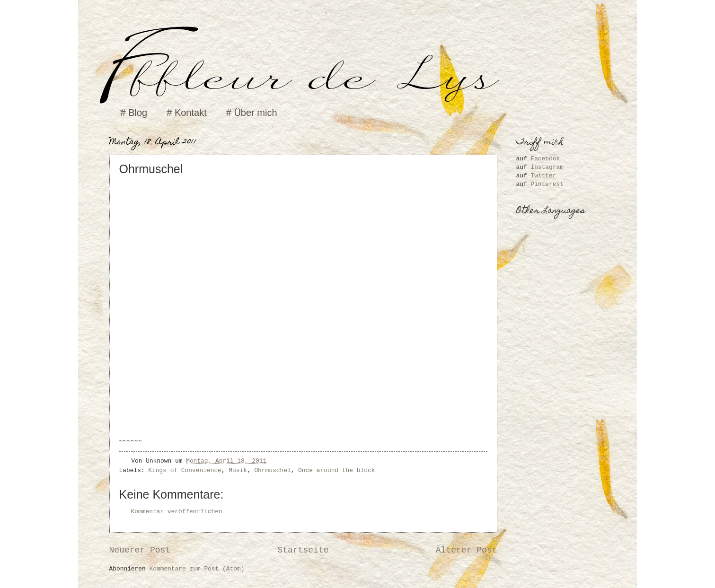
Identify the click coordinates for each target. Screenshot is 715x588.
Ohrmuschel (272, 470)
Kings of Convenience (185, 470)
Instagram (547, 167)
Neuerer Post (140, 550)
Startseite (303, 550)
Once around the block (336, 470)
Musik (238, 470)
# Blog (134, 113)
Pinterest (547, 184)
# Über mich (252, 113)
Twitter (543, 176)
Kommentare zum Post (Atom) (197, 569)
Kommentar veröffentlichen (177, 512)
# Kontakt (187, 113)
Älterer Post (467, 550)
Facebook (545, 159)
